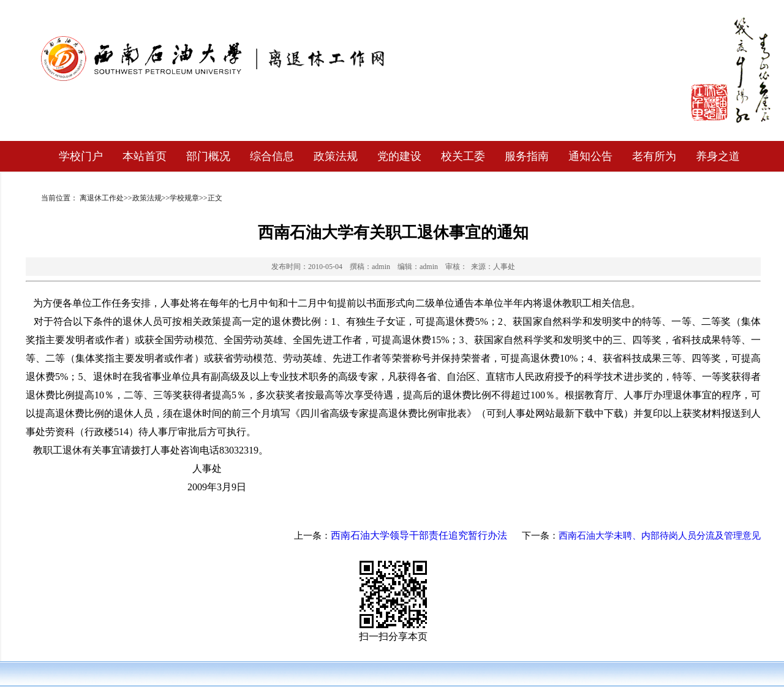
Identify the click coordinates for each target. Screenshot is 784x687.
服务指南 (527, 156)
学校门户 (81, 156)
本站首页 (145, 156)
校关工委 (463, 156)
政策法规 (336, 156)
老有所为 (654, 156)
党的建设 (399, 156)
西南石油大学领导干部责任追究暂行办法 (419, 535)
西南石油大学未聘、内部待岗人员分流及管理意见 (660, 536)
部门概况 (208, 156)
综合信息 (272, 156)
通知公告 (590, 156)
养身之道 (718, 156)
